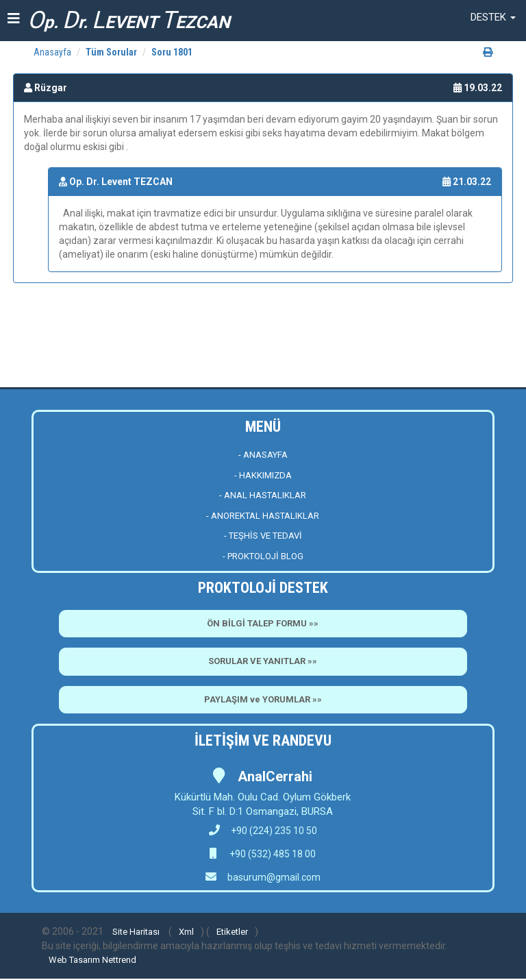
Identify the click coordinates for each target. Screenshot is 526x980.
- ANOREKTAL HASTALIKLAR (263, 516)
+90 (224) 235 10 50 (263, 831)
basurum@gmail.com (274, 877)
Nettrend (119, 960)
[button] (493, 17)
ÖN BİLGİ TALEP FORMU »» (263, 623)
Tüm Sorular (111, 52)
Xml (186, 932)
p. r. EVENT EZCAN (129, 20)
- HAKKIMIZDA (263, 475)
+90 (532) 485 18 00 (272, 854)
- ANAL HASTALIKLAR (263, 495)
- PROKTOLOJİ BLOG (263, 556)
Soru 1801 (172, 52)
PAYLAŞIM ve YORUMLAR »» (263, 699)
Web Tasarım (74, 960)
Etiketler (232, 932)
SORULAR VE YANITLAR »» (263, 661)
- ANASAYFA (263, 455)
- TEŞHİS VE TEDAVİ (263, 536)
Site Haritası (136, 932)
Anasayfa (52, 52)
